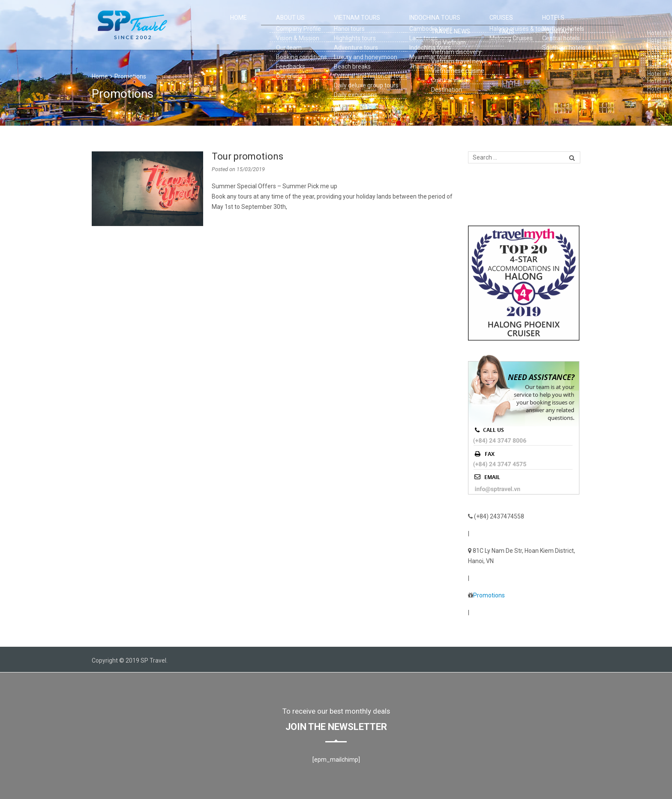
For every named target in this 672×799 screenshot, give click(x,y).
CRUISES (411, 25)
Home (216, 25)
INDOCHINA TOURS (361, 25)
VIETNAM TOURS (301, 25)
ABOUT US (252, 25)
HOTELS (447, 25)
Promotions (130, 76)
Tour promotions (247, 156)
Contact (568, 25)
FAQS (531, 25)
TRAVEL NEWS (490, 25)
